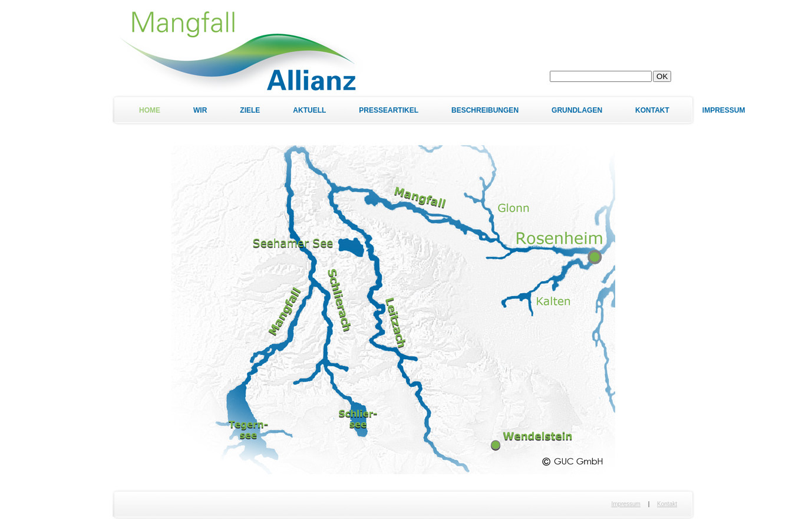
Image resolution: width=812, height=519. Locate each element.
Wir (200, 110)
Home (150, 110)
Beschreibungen (485, 110)
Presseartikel (389, 110)
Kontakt (652, 110)
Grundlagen (577, 110)
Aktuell (309, 110)
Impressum (724, 110)
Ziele (250, 110)
